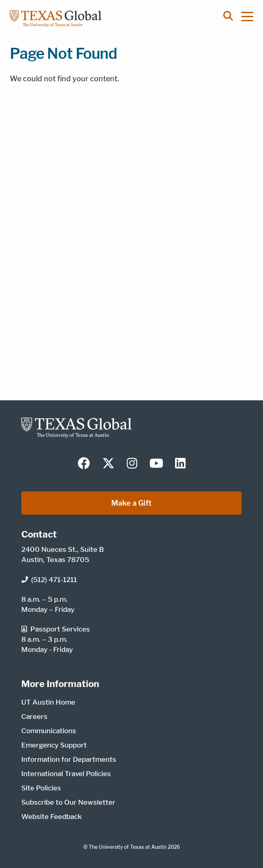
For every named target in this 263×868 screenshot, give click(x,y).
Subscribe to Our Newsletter (68, 802)
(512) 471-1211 (49, 580)
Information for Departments (69, 759)
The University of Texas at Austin (128, 847)
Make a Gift (131, 503)
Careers (34, 716)
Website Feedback (52, 817)
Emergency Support (54, 745)
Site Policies (41, 788)
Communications (49, 731)
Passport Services (56, 629)
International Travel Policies (66, 774)
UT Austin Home (48, 702)
